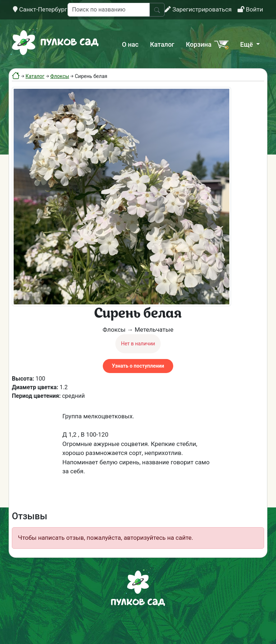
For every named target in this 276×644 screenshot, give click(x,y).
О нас (130, 44)
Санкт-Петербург (40, 9)
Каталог (162, 44)
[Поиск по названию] (109, 10)
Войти (250, 9)
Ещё (247, 44)
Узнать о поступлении (138, 366)
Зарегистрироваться (198, 9)
